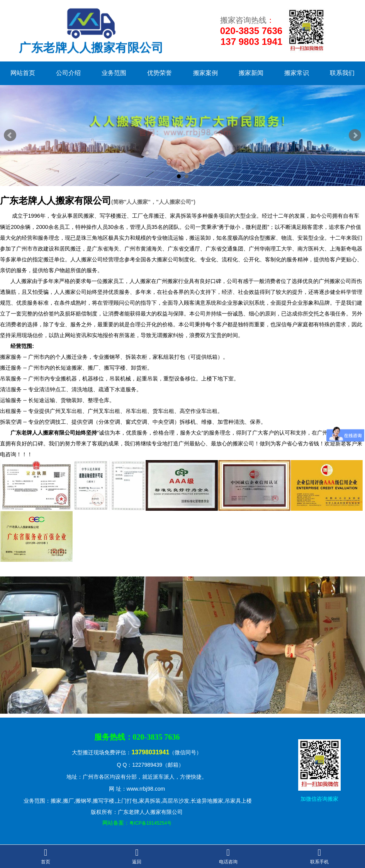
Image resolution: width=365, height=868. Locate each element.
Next (355, 135)
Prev (10, 135)
